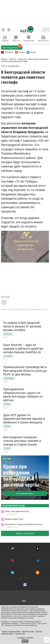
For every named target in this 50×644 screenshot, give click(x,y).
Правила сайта (20, 634)
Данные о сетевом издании (11, 631)
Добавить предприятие (25, 533)
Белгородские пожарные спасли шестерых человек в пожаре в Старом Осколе (22, 441)
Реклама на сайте (28, 631)
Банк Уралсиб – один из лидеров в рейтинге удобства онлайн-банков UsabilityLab (23, 349)
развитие (30, 638)
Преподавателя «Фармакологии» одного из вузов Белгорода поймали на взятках (23, 395)
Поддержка (21, 638)
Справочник (29, 39)
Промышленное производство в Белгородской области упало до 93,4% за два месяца (25, 371)
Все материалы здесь (25, 493)
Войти (46, 30)
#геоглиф (5, 297)
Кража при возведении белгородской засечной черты (21, 476)
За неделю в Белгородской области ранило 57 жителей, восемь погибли (22, 326)
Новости (16, 39)
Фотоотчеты (43, 39)
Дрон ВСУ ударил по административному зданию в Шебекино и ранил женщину (24, 419)
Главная (5, 39)
